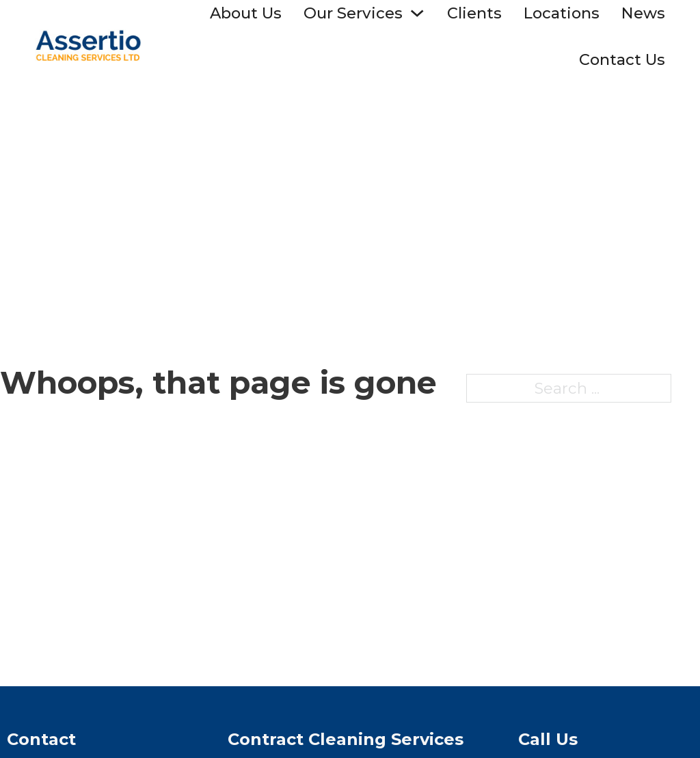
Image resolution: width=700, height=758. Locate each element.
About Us (246, 13)
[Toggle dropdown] (417, 13)
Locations (562, 13)
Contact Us (622, 59)
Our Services (353, 13)
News (643, 13)
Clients (474, 13)
